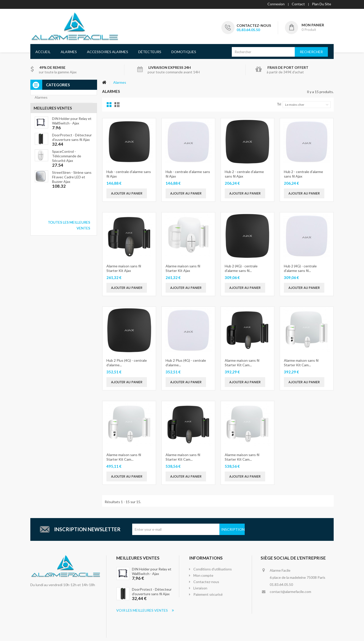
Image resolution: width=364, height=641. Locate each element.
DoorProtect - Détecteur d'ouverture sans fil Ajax (72, 179)
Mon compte (203, 575)
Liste (117, 104)
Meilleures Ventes (138, 557)
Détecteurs (150, 51)
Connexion (276, 4)
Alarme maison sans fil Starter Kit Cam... (242, 362)
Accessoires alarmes (51, 107)
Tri (279, 103)
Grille (109, 104)
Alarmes (69, 51)
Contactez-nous (254, 25)
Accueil (43, 51)
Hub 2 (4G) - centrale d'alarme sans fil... (241, 268)
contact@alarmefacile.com (290, 591)
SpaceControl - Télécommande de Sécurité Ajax (67, 198)
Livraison (200, 587)
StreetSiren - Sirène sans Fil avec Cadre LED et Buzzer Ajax (72, 219)
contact (298, 4)
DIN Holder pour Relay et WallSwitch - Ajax (72, 163)
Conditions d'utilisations (213, 568)
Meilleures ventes (53, 148)
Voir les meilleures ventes (145, 610)
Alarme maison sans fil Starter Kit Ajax (124, 268)
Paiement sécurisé (208, 594)
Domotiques (184, 51)
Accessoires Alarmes (108, 51)
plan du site (322, 4)
